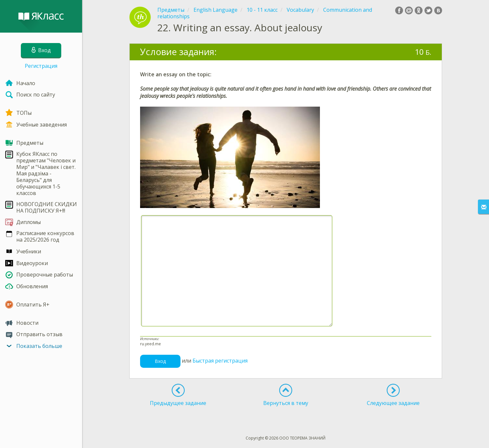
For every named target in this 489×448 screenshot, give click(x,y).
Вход (160, 361)
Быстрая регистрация (220, 361)
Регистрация (41, 66)
